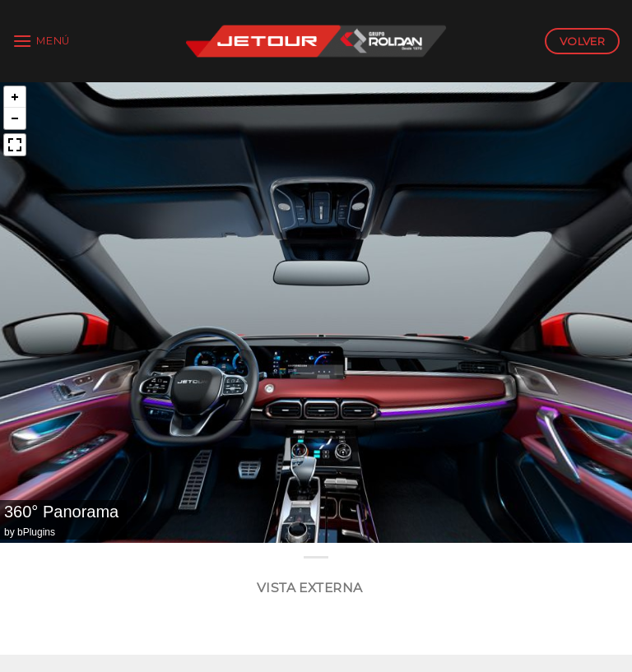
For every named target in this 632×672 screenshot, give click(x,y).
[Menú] (41, 41)
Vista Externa (310, 588)
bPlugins (36, 532)
